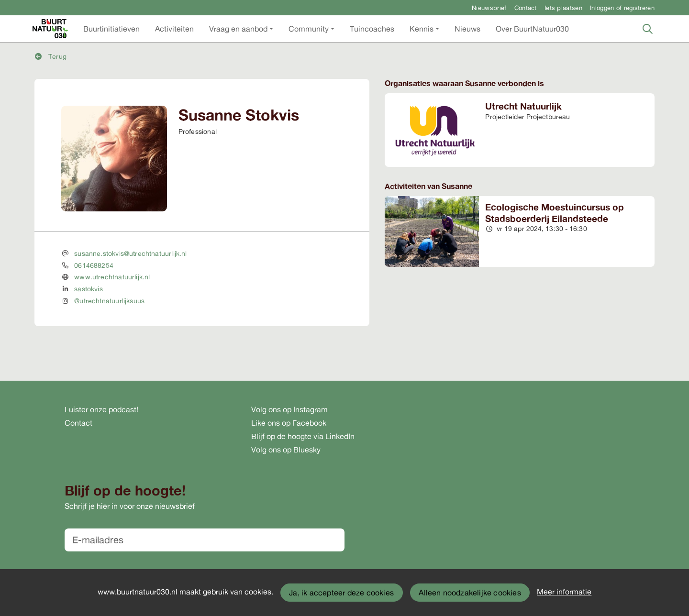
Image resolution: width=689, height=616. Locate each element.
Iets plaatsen (563, 8)
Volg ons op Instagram (289, 409)
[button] (111, 29)
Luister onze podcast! (101, 409)
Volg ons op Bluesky (286, 450)
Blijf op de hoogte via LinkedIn (303, 436)
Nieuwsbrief (489, 8)
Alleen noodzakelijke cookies (470, 593)
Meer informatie (564, 592)
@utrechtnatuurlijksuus (109, 301)
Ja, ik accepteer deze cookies (341, 593)
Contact (526, 8)
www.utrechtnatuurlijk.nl (112, 277)
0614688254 (94, 265)
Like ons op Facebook (289, 423)
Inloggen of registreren (622, 8)
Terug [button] (51, 56)
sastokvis (89, 289)
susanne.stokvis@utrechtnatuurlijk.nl (130, 253)
